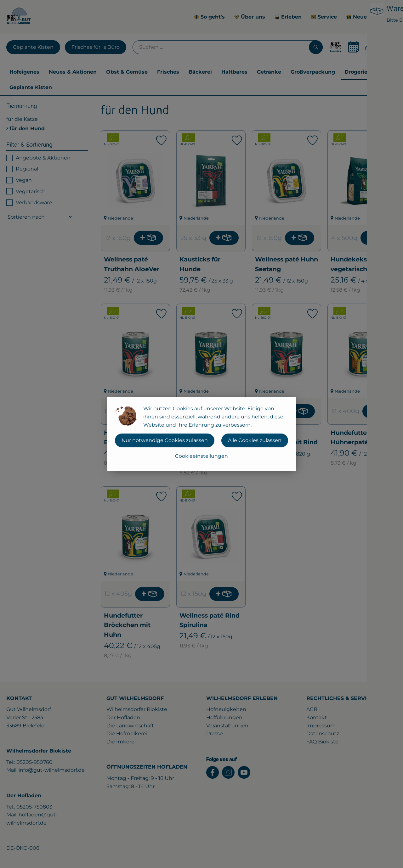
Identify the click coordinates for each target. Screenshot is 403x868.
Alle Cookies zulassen (255, 440)
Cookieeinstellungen (201, 456)
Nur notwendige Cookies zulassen (165, 440)
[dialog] (201, 434)
